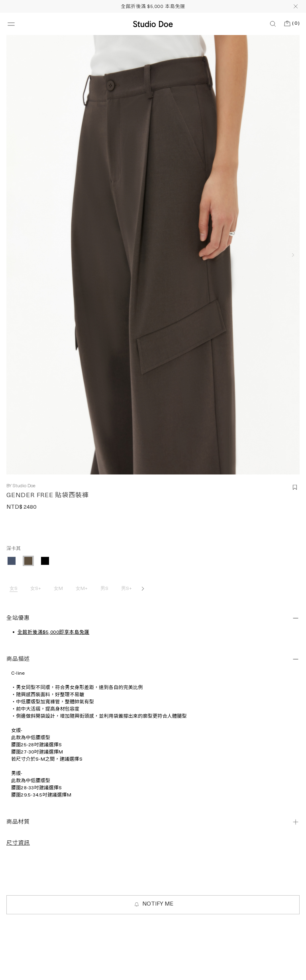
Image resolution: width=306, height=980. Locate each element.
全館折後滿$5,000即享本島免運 (53, 633)
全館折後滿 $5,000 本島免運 (153, 7)
